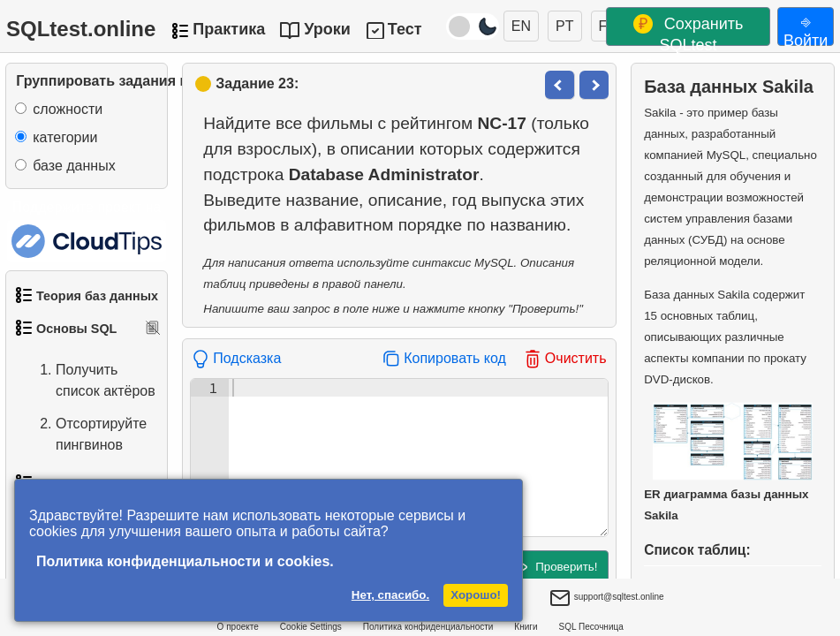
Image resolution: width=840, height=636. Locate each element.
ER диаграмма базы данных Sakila (728, 462)
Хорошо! (476, 595)
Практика (229, 29)
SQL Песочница (591, 627)
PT (564, 26)
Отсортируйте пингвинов (83, 435)
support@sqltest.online (607, 599)
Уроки (327, 29)
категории (65, 137)
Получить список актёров (88, 381)
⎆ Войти (806, 29)
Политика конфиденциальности (428, 627)
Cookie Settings (311, 627)
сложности (68, 109)
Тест (405, 29)
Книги (526, 627)
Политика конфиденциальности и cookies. (185, 561)
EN (521, 26)
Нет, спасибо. (390, 595)
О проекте (238, 627)
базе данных (74, 166)
